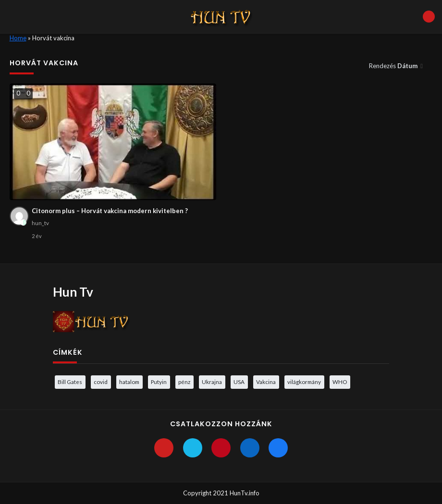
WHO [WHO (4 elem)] (340, 382)
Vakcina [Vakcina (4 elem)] (266, 382)
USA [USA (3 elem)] (239, 382)
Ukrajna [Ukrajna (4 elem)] (212, 382)
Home (18, 38)
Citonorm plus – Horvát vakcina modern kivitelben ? (110, 211)
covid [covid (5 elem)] (101, 382)
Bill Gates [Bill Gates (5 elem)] (70, 382)
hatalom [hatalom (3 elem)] (129, 382)
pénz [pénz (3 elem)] (184, 382)
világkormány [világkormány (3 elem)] (304, 382)
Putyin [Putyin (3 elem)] (159, 382)
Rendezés (394, 66)
